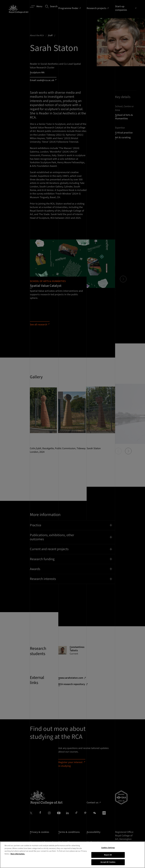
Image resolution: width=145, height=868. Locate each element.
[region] (72, 855)
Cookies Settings (108, 848)
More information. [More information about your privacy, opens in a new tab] (18, 854)
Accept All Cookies (108, 862)
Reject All (108, 855)
